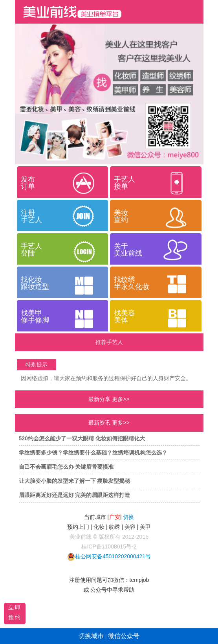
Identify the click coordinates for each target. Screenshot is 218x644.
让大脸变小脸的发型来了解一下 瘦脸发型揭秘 (75, 481)
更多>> (121, 399)
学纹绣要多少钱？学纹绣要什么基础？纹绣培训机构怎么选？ (93, 453)
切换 (128, 517)
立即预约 (15, 612)
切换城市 (91, 636)
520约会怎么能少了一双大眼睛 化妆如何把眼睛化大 (82, 438)
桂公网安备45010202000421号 (113, 556)
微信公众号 (124, 636)
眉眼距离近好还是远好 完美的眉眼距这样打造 (75, 495)
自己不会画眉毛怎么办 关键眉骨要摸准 (66, 467)
